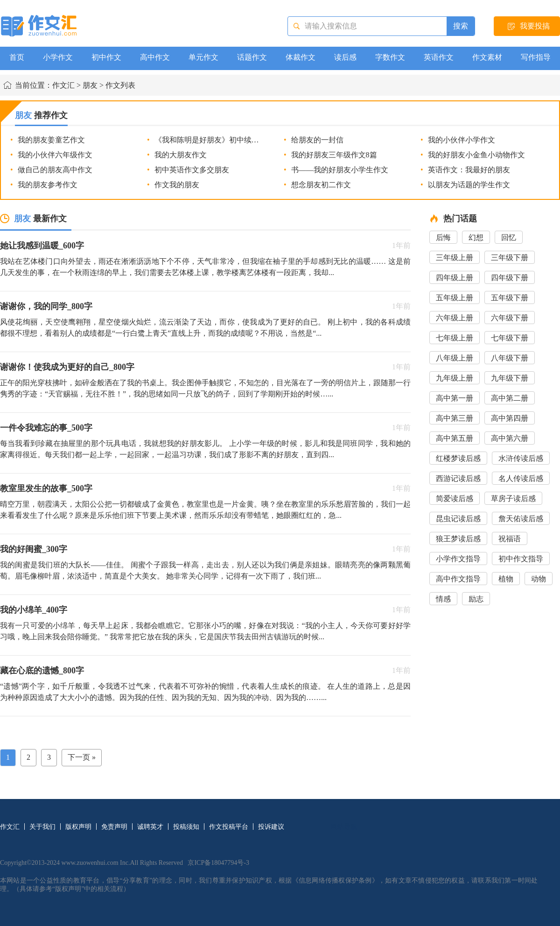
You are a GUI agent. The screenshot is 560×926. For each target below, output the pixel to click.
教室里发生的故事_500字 (46, 488)
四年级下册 (510, 278)
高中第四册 (510, 418)
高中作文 (155, 57)
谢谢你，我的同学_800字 (46, 306)
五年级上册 (455, 298)
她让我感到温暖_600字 (42, 246)
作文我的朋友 (177, 185)
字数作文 (390, 57)
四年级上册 (455, 278)
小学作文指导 (458, 559)
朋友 (90, 85)
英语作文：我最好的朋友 (469, 170)
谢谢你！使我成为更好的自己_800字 (67, 367)
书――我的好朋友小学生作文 (340, 170)
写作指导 (536, 57)
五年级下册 (510, 298)
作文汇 (63, 85)
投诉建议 (271, 827)
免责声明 (114, 827)
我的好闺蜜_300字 (34, 549)
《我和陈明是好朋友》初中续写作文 (214, 140)
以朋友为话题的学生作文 (469, 185)
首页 (17, 57)
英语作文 (439, 57)
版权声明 (78, 827)
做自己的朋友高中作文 (55, 170)
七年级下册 (510, 338)
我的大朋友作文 (181, 155)
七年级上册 (455, 338)
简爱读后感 (455, 498)
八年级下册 (510, 358)
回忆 (509, 237)
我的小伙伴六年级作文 (55, 155)
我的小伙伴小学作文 (462, 140)
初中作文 (106, 57)
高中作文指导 (458, 579)
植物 (506, 579)
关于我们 (42, 827)
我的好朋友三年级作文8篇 (334, 155)
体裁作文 (301, 57)
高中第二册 (510, 398)
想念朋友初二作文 (321, 185)
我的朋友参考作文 (48, 185)
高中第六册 (510, 438)
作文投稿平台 (229, 827)
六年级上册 (455, 318)
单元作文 (203, 57)
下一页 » (82, 757)
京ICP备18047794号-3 (218, 863)
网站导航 (344, 827)
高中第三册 (455, 418)
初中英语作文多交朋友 (192, 170)
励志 (476, 599)
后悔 (443, 237)
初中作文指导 (521, 559)
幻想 (476, 237)
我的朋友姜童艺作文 (51, 140)
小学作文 (58, 57)
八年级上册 (455, 358)
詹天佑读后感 (521, 519)
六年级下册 (510, 318)
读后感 (345, 57)
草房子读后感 (513, 498)
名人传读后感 (521, 478)
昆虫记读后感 (458, 519)
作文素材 (487, 57)
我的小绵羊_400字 (34, 610)
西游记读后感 (458, 478)
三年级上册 (455, 258)
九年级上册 (455, 378)
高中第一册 (455, 398)
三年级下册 (510, 258)
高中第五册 (455, 438)
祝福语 (510, 539)
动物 (539, 579)
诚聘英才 (150, 827)
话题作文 (252, 57)
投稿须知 (186, 827)
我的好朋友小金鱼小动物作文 (476, 155)
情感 (443, 599)
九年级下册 (510, 378)
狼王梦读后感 (458, 539)
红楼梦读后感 (458, 458)
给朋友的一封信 (317, 140)
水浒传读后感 (521, 458)
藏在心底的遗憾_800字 (42, 671)
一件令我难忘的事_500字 (46, 428)
